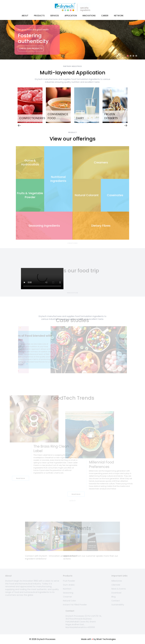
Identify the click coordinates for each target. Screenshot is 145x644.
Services (55, 16)
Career (105, 16)
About (25, 16)
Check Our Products (31, 48)
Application (71, 16)
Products (39, 16)
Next (131, 106)
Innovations (89, 16)
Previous (14, 106)
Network (119, 16)
